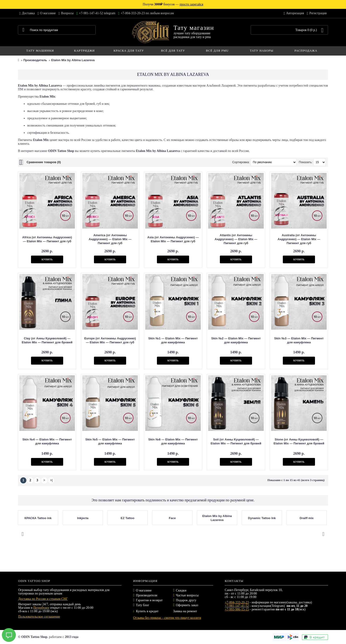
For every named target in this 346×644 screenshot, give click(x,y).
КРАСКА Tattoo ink (38, 518)
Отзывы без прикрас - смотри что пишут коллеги (167, 618)
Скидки (181, 590)
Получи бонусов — (173, 4)
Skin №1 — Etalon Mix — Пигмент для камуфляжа (173, 340)
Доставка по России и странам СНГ (43, 599)
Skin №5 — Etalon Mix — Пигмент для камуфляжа (110, 441)
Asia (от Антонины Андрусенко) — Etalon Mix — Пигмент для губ (173, 239)
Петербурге (41, 608)
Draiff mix (307, 518)
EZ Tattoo (128, 518)
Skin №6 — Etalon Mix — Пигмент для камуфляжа (173, 441)
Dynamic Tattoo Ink (262, 518)
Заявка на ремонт (185, 611)
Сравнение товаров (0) (44, 162)
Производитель (35, 60)
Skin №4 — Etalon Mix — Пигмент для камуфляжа (47, 441)
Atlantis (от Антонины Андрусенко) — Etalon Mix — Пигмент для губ (236, 239)
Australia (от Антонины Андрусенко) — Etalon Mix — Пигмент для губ (299, 239)
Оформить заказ (187, 605)
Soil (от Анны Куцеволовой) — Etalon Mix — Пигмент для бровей (236, 441)
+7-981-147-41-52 (237, 606)
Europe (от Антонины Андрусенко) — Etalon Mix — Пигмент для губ (110, 340)
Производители (147, 595)
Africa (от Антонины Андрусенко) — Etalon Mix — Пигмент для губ (47, 239)
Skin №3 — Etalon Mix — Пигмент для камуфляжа (299, 340)
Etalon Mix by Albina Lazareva (73, 60)
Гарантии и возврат (149, 600)
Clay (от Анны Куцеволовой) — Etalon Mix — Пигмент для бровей (47, 340)
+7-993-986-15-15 (237, 609)
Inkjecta (83, 518)
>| (51, 480)
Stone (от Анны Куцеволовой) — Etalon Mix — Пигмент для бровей (299, 441)
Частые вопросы (187, 595)
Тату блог (143, 605)
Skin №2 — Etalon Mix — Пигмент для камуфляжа (236, 340)
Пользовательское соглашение (39, 617)
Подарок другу (186, 600)
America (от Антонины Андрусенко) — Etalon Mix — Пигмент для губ (110, 239)
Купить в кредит (146, 611)
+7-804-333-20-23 (237, 602)
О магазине (144, 590)
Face (172, 518)
